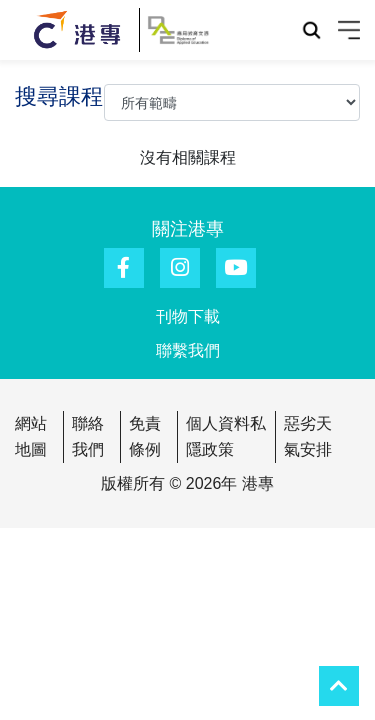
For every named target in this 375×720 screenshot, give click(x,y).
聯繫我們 (188, 350)
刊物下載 (188, 316)
